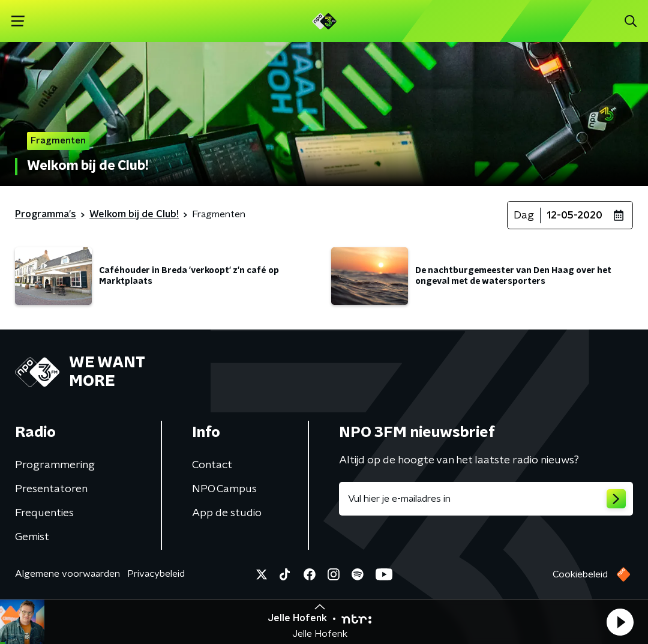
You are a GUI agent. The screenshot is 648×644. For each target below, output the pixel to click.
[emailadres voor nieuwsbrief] (486, 499)
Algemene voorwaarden (67, 574)
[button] (620, 622)
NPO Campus (224, 489)
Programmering (55, 465)
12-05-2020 (574, 215)
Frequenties (44, 513)
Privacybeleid (156, 574)
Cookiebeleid (580, 574)
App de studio (227, 513)
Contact (212, 465)
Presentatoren (51, 489)
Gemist (32, 537)
